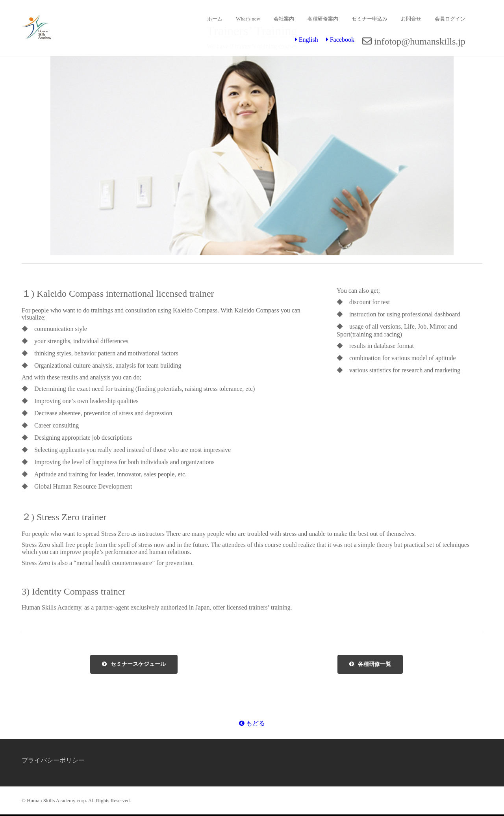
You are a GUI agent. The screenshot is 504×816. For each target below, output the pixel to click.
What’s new (248, 19)
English (307, 40)
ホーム (215, 19)
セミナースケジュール (134, 664)
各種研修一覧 (370, 664)
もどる (252, 723)
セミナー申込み (370, 19)
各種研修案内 (323, 19)
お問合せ (411, 19)
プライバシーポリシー (53, 760)
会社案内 (284, 19)
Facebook (340, 40)
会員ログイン (450, 19)
